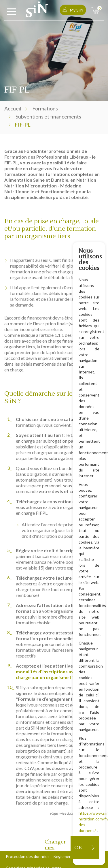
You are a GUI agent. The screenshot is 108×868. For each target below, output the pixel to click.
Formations (45, 108)
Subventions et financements (48, 117)
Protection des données (28, 856)
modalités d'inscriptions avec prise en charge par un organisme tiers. (56, 674)
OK (78, 848)
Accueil (13, 108)
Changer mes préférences (58, 848)
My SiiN (73, 10)
